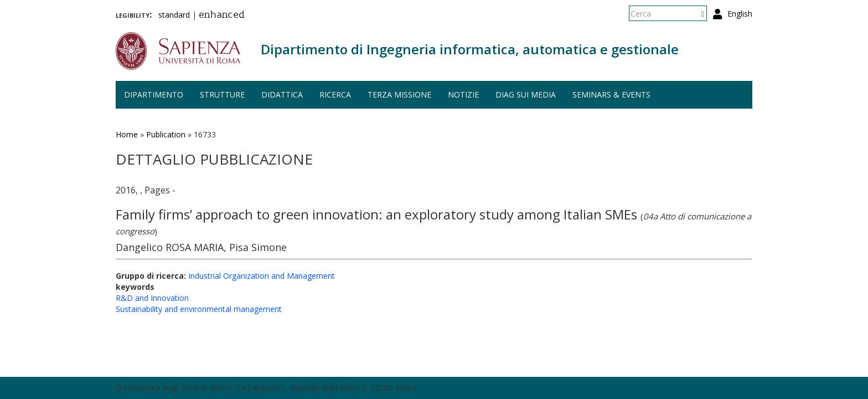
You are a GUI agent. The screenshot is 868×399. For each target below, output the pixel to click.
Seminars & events (611, 94)
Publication (166, 134)
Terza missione (399, 94)
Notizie (463, 94)
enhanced (222, 16)
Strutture (222, 94)
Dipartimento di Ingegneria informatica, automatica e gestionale (470, 49)
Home (127, 134)
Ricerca (335, 94)
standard (174, 15)
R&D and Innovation (152, 298)
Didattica (282, 94)
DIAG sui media (526, 94)
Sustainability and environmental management (199, 309)
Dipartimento (154, 94)
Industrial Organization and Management (262, 276)
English (740, 14)
